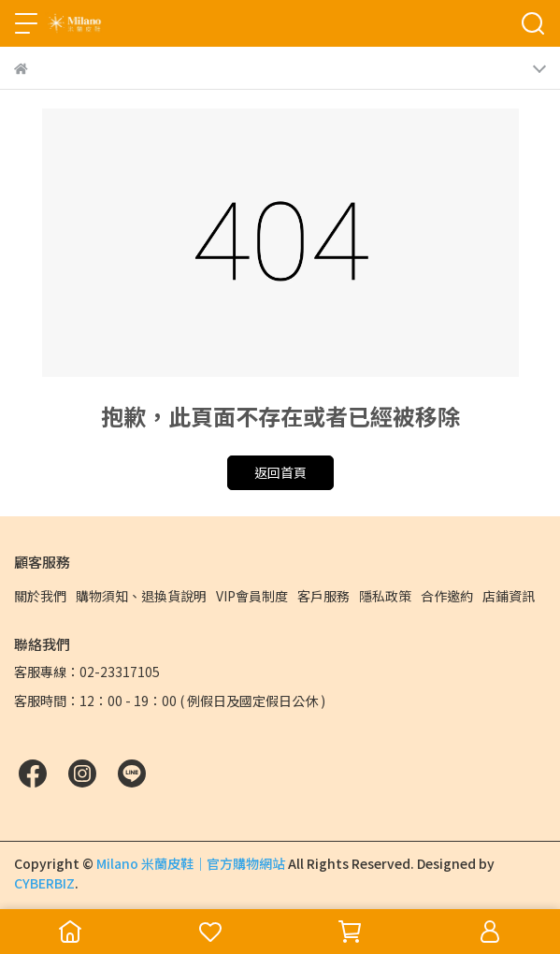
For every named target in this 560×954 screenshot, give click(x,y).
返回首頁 (280, 472)
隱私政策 (385, 596)
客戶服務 (323, 596)
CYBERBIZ (44, 883)
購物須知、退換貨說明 (141, 596)
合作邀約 (447, 596)
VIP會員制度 (252, 596)
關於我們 (40, 596)
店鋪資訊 (509, 596)
